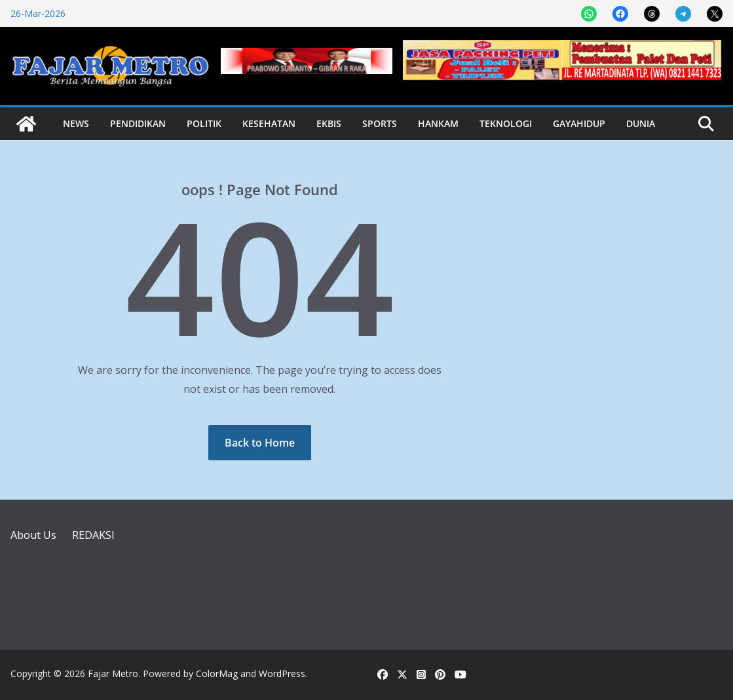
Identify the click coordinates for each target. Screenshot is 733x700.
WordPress (282, 673)
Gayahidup (579, 123)
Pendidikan (138, 123)
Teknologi (506, 123)
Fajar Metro (113, 673)
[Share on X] (715, 14)
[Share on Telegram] (683, 14)
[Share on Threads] (652, 14)
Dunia (641, 123)
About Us (33, 535)
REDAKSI (93, 535)
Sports (380, 123)
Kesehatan (269, 123)
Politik (204, 123)
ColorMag (217, 673)
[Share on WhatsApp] (589, 14)
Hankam (438, 123)
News (76, 123)
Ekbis (329, 123)
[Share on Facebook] (620, 14)
